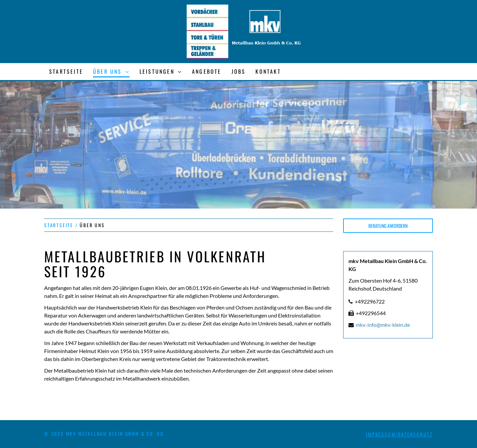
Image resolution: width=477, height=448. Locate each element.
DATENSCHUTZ (415, 434)
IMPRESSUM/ (382, 434)
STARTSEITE (59, 225)
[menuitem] (66, 72)
